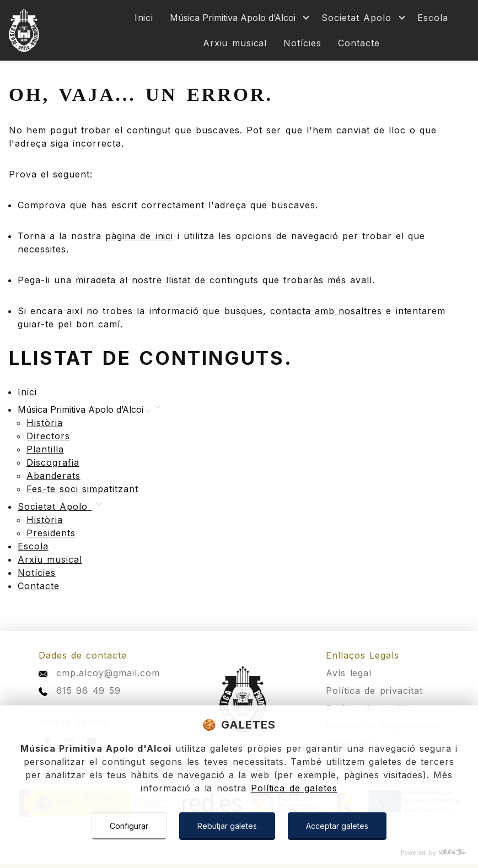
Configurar (129, 826)
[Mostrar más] (237, 18)
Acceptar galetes (337, 826)
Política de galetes (294, 788)
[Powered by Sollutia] (239, 853)
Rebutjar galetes (227, 826)
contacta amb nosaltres (326, 311)
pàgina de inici (139, 236)
